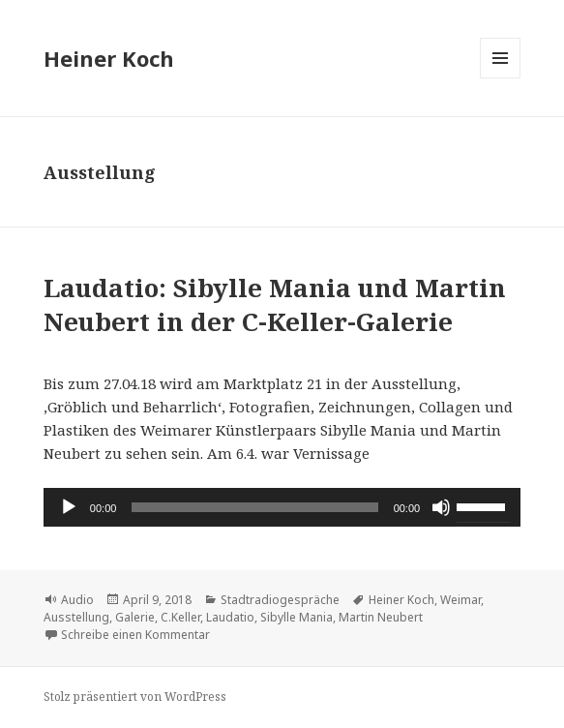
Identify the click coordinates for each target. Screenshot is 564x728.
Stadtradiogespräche (280, 600)
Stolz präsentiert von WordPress (135, 697)
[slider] (254, 507)
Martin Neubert (381, 617)
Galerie (135, 617)
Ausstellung (76, 617)
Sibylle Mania (297, 617)
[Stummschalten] (441, 507)
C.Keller (180, 617)
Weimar (460, 600)
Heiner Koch (109, 58)
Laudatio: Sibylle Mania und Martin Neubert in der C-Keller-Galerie (275, 304)
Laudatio (230, 617)
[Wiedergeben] (69, 507)
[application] (282, 507)
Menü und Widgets (501, 78)
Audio (77, 600)
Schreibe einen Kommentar (135, 635)
